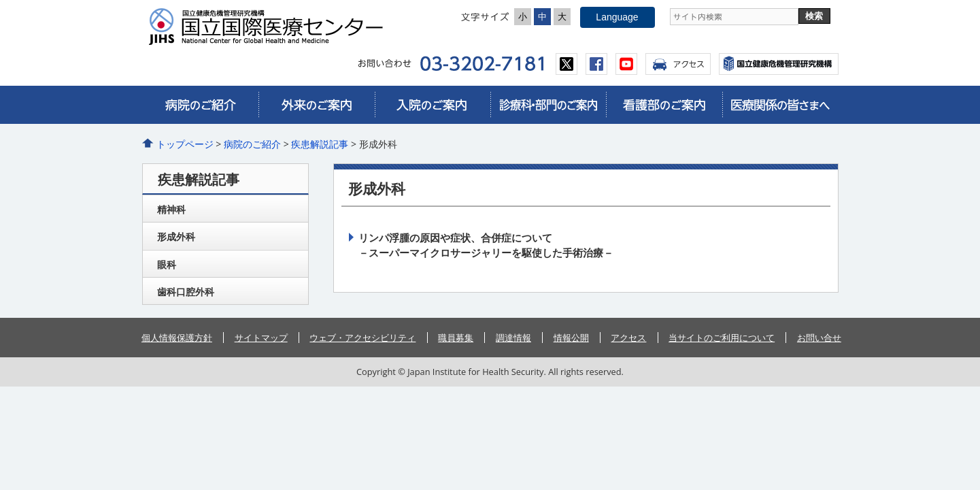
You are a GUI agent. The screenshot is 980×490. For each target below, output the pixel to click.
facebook (596, 64)
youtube (626, 64)
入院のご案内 (433, 105)
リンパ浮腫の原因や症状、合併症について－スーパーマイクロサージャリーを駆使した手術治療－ (486, 245)
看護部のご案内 (664, 105)
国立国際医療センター (271, 27)
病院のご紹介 (201, 105)
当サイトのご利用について (722, 338)
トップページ (185, 144)
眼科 (167, 264)
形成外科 (176, 236)
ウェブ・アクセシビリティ (362, 338)
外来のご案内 (316, 105)
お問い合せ (819, 338)
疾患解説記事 (320, 144)
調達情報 (513, 338)
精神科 (171, 209)
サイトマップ (261, 338)
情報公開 (571, 338)
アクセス (678, 64)
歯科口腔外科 (186, 292)
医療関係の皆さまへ (780, 105)
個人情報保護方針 (177, 338)
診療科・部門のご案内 (548, 105)
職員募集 (456, 338)
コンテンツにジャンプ (0, 0)
